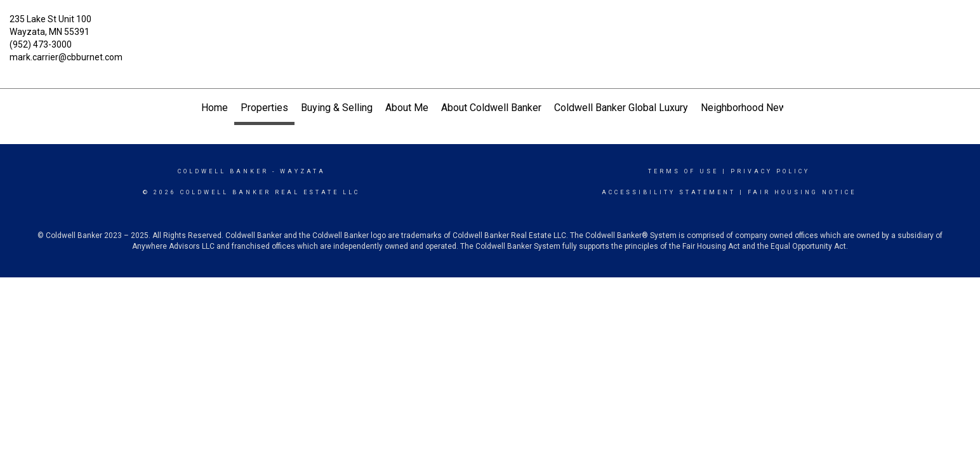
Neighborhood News (746, 108)
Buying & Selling (337, 108)
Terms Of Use (683, 171)
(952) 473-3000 (41, 44)
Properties (264, 108)
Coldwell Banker (223, 171)
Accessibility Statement (669, 192)
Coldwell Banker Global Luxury (621, 108)
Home (215, 108)
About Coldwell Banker (491, 108)
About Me (407, 108)
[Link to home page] (490, 29)
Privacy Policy (770, 171)
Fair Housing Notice (802, 192)
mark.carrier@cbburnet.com (66, 57)
